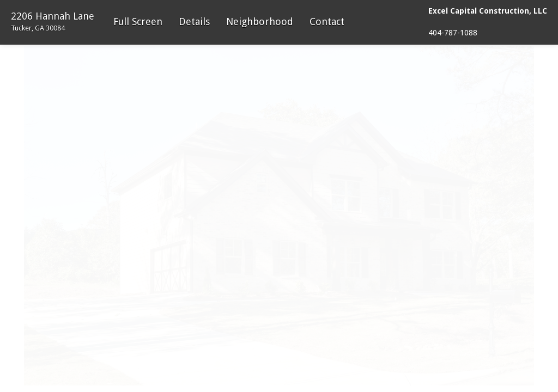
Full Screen (138, 22)
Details (194, 22)
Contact (327, 22)
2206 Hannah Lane (53, 21)
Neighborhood (260, 22)
